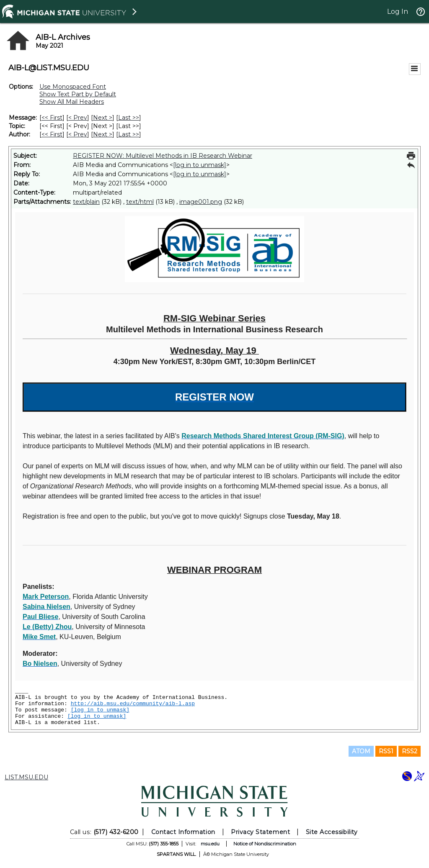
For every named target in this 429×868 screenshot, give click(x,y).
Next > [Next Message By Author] (103, 134)
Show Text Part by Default (78, 94)
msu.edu (210, 844)
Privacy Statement (260, 832)
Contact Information (183, 832)
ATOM (361, 751)
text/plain (86, 202)
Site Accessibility (332, 832)
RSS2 (410, 751)
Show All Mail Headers (72, 102)
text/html (140, 202)
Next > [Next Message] (103, 118)
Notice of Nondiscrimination (265, 844)
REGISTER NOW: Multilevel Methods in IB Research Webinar (163, 156)
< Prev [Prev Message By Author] (78, 134)
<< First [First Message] (52, 118)
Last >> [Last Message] (129, 118)
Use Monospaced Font (73, 87)
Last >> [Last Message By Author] (129, 134)
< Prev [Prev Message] (78, 118)
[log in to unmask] (200, 165)
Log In (398, 12)
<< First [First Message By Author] (52, 134)
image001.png (201, 202)
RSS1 (386, 751)
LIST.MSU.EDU (26, 777)
